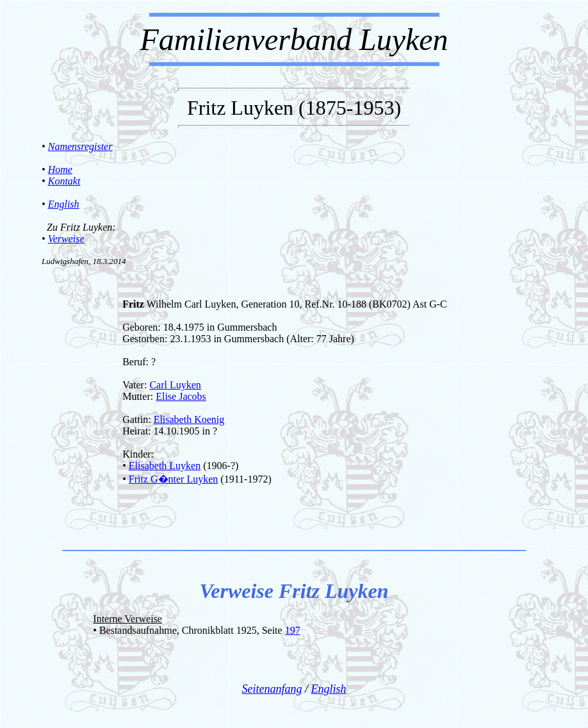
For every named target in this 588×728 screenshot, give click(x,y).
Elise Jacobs (181, 396)
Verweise (66, 239)
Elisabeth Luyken (165, 466)
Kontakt (64, 181)
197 (293, 630)
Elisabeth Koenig (189, 419)
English (64, 204)
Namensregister (80, 146)
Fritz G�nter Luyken (174, 479)
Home (60, 170)
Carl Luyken (175, 385)
